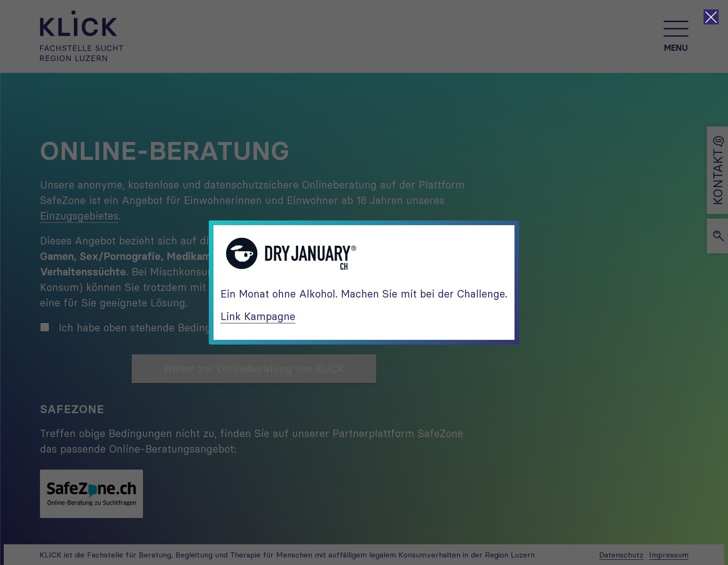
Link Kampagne (258, 316)
